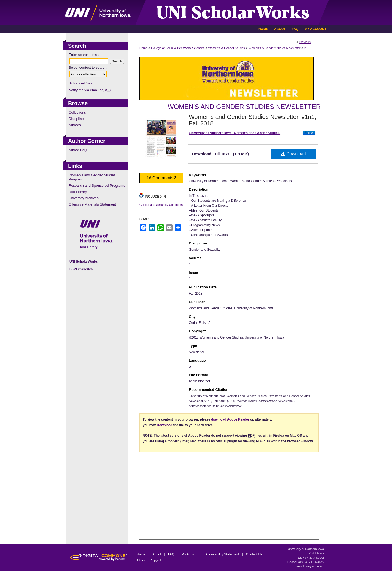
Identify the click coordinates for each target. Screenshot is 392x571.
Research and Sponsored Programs (97, 185)
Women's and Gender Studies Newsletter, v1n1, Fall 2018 (252, 120)
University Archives (84, 198)
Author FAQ (78, 150)
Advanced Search (83, 83)
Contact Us (254, 554)
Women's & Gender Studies (226, 48)
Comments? (162, 178)
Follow (309, 133)
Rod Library (78, 192)
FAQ (172, 554)
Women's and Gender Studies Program (92, 177)
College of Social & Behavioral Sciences (178, 48)
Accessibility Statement (223, 554)
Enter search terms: (84, 55)
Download (294, 154)
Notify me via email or (90, 90)
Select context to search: (88, 67)
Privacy (142, 561)
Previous (305, 42)
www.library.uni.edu (309, 566)
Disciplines (77, 119)
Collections (77, 112)
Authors (75, 125)
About (157, 554)
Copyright (157, 561)
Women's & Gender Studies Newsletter (274, 48)
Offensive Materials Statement (92, 204)
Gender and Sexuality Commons (161, 205)
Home (143, 48)
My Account (190, 554)
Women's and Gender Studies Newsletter (244, 107)
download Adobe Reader (230, 419)
